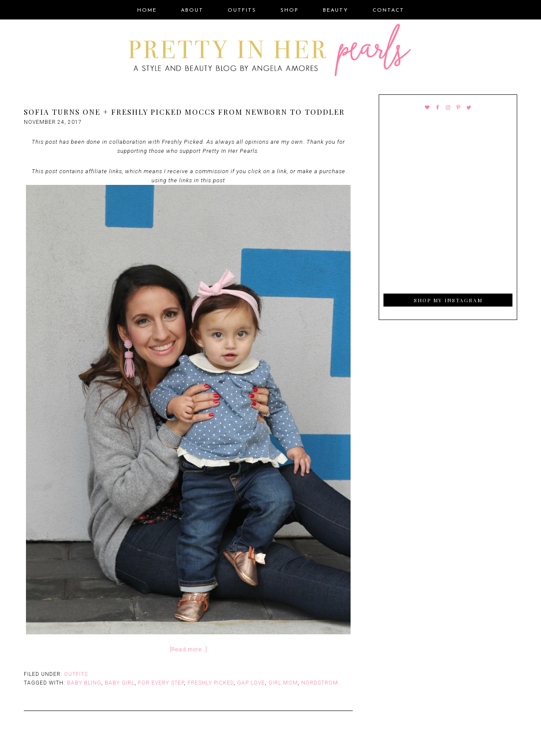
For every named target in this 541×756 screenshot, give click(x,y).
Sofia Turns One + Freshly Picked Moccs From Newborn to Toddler (184, 112)
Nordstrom (320, 683)
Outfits (76, 674)
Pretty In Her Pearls (270, 52)
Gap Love (251, 683)
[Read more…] (188, 649)
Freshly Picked (211, 683)
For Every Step (161, 683)
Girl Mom (283, 683)
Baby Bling (84, 683)
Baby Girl (120, 683)
